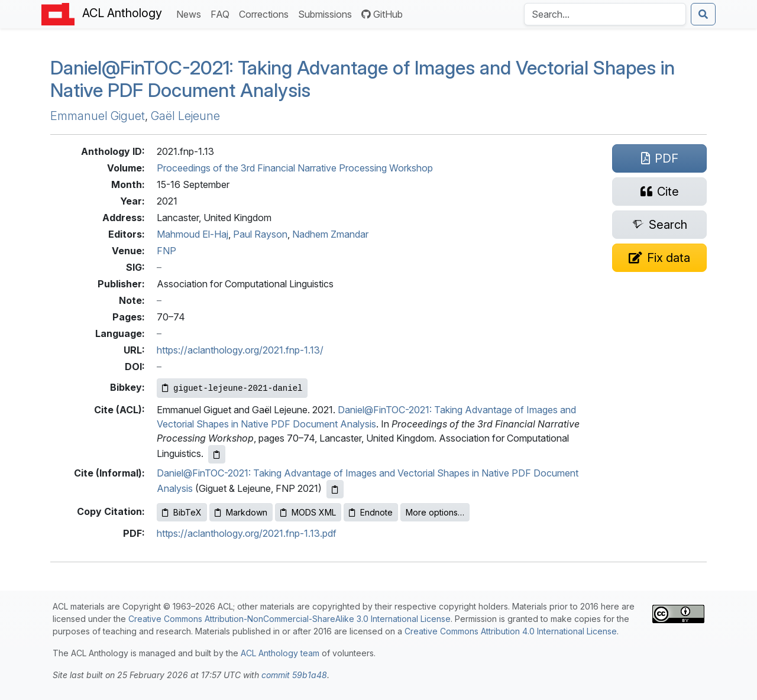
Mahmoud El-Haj (193, 234)
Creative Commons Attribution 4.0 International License (511, 631)
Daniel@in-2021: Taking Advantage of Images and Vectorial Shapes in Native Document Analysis (363, 79)
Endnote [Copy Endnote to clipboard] (371, 512)
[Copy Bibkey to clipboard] (232, 388)
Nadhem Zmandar (330, 234)
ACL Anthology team (280, 653)
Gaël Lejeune (185, 116)
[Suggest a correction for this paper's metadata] (659, 258)
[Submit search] (703, 14)
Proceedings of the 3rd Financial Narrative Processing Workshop (295, 168)
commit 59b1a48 (294, 675)
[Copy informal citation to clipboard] (335, 489)
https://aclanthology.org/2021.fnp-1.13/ (240, 350)
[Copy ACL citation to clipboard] (217, 454)
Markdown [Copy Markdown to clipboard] (241, 512)
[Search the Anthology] (605, 14)
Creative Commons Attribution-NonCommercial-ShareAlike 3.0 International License (289, 619)
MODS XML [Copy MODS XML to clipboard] (308, 512)
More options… (435, 512)
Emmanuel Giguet (98, 116)
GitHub (382, 14)
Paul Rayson (260, 234)
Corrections (266, 13)
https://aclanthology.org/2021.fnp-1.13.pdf (247, 533)
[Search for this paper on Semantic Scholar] (659, 225)
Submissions (327, 13)
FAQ (222, 13)
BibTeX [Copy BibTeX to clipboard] (182, 512)
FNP (166, 251)
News (191, 13)
